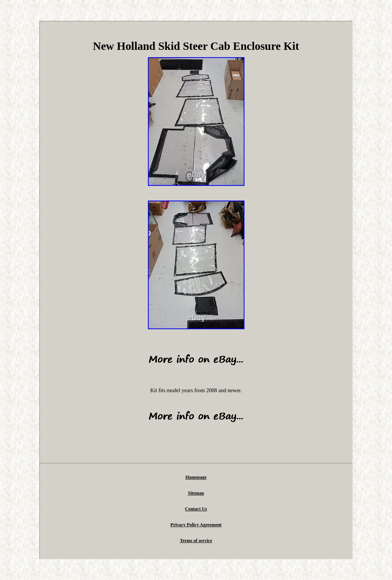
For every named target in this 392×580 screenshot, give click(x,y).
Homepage (196, 477)
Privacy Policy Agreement (196, 525)
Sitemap (196, 493)
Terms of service (196, 541)
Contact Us (196, 509)
